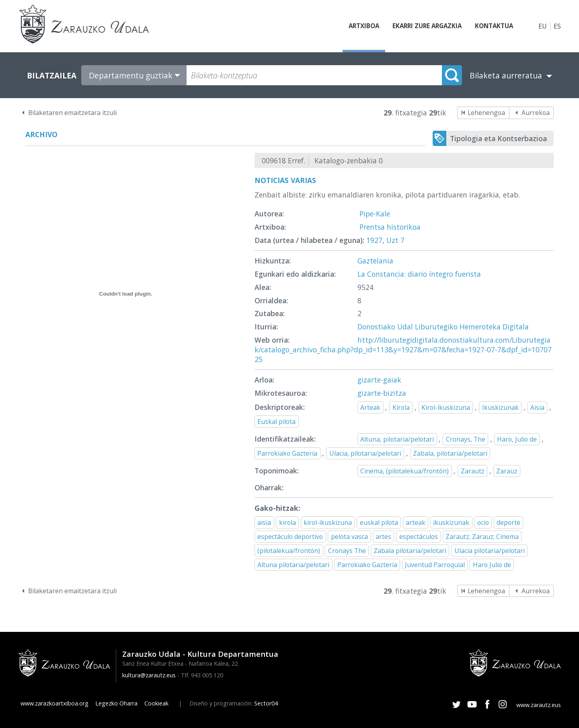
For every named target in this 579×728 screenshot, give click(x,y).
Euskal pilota (276, 422)
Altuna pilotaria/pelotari (293, 565)
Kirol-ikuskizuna (446, 407)
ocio (483, 522)
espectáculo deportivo (290, 537)
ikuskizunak (451, 522)
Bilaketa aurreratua (506, 75)
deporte (508, 522)
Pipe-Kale (375, 214)
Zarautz (473, 471)
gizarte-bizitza (382, 393)
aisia (264, 522)
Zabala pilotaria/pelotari (410, 551)
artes (383, 537)
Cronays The (347, 551)
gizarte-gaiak (379, 380)
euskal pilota (379, 522)
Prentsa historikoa (390, 227)
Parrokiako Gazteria (287, 453)
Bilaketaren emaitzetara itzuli (72, 113)
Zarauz (507, 471)
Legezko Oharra (116, 703)
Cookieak (156, 703)
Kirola (401, 407)
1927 (374, 240)
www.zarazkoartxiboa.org (54, 703)
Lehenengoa (486, 113)
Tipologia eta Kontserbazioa (498, 138)
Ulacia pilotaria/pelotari (490, 551)
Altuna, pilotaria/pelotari (397, 439)
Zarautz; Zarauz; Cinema (482, 537)
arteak (416, 522)
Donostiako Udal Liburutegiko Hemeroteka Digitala (443, 327)
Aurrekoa (536, 113)
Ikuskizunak (500, 407)
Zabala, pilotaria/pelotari (450, 453)
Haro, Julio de (517, 439)
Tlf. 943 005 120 (202, 675)
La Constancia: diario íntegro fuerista (419, 274)
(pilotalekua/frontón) (289, 551)
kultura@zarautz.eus (149, 675)
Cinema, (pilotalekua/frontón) (404, 471)
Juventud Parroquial (435, 565)
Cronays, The (466, 439)
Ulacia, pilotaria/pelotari (365, 453)
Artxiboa (356, 26)
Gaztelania (375, 261)
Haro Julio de (492, 565)
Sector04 (266, 703)
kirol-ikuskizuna (328, 522)
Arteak (370, 407)
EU (543, 26)
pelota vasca (349, 537)
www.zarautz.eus (539, 705)
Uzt (392, 240)
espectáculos (419, 537)
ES (557, 26)
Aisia (537, 407)
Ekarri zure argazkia (422, 26)
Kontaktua (492, 26)
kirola (287, 522)
